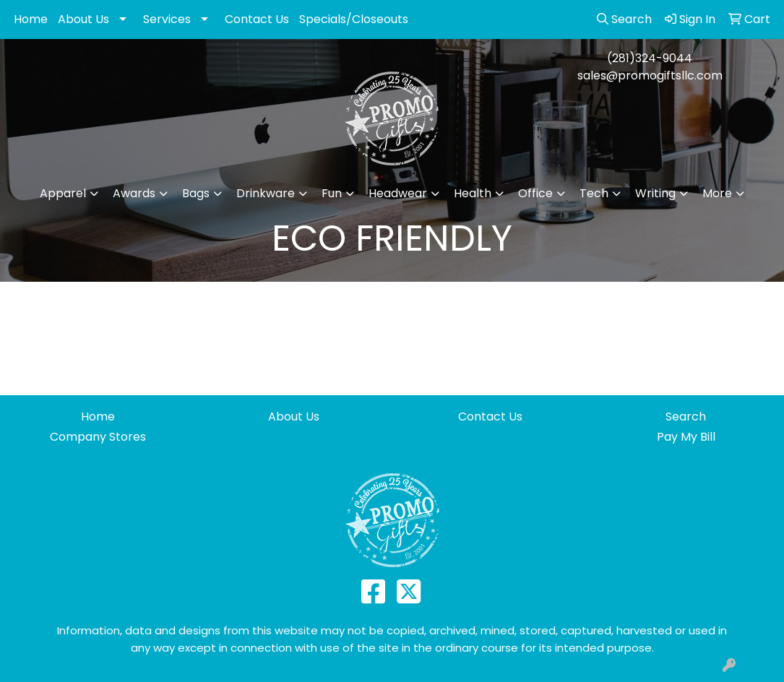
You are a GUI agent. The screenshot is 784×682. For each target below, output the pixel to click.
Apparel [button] (63, 193)
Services (167, 19)
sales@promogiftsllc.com (650, 75)
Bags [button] (196, 193)
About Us (83, 19)
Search (686, 416)
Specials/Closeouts (354, 19)
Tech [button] (594, 193)
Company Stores (98, 437)
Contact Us (257, 19)
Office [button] (535, 193)
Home (31, 19)
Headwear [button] (398, 193)
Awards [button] (134, 193)
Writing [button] (655, 193)
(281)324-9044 (650, 58)
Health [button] (473, 193)
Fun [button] (332, 193)
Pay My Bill (686, 437)
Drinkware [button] (266, 193)
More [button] (717, 193)
